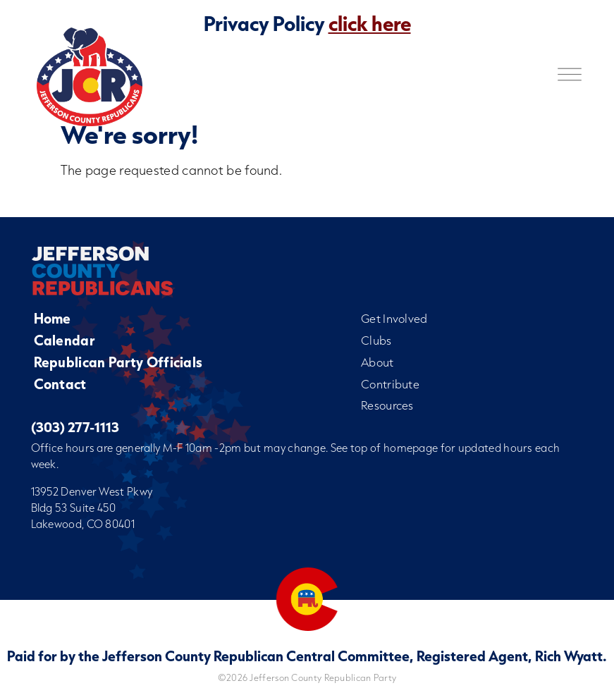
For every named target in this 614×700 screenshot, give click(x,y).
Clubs (376, 340)
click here (370, 23)
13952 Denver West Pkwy (92, 491)
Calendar (64, 340)
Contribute (390, 384)
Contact (60, 384)
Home (53, 318)
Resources (387, 405)
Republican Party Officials (118, 362)
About (377, 362)
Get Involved (394, 318)
